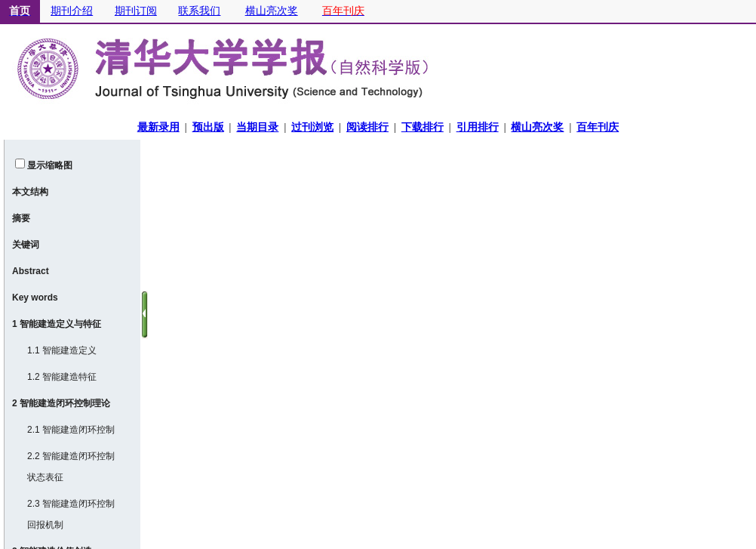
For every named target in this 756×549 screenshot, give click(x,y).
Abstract (31, 271)
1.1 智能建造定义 (62, 350)
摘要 (21, 218)
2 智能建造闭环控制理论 (61, 403)
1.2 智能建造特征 (62, 377)
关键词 (26, 245)
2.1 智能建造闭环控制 (71, 430)
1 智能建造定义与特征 (57, 324)
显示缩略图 (50, 165)
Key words (35, 298)
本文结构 (30, 192)
